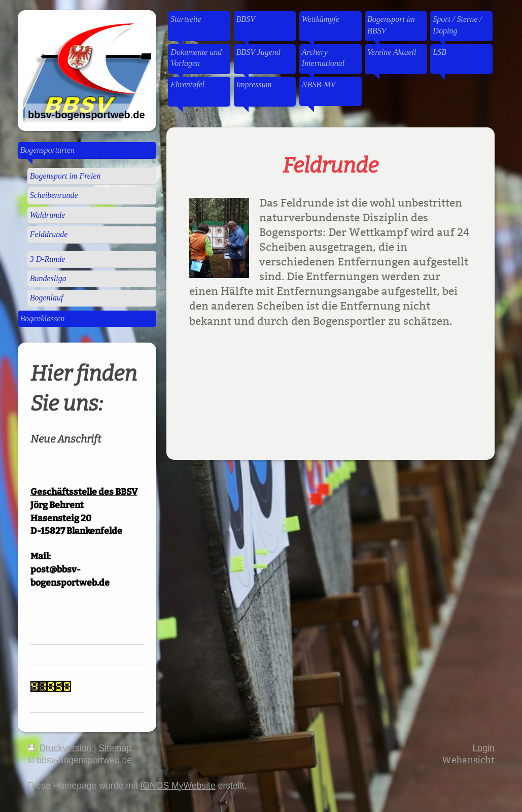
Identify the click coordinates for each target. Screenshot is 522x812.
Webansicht (468, 760)
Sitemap (115, 748)
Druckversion (61, 748)
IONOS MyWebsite (178, 786)
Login (483, 748)
